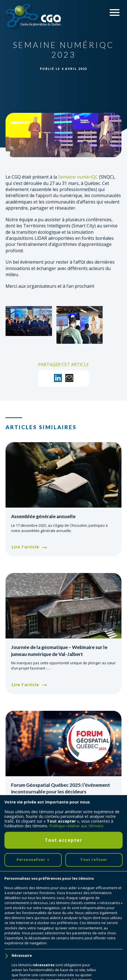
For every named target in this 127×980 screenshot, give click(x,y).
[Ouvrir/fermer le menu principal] (115, 12)
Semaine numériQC (78, 177)
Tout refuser (94, 910)
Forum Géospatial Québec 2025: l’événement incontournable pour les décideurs (61, 788)
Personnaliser (33, 910)
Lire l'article (25, 547)
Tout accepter (64, 890)
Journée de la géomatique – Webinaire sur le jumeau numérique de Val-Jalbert (59, 651)
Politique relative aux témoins (76, 876)
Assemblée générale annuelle (43, 516)
